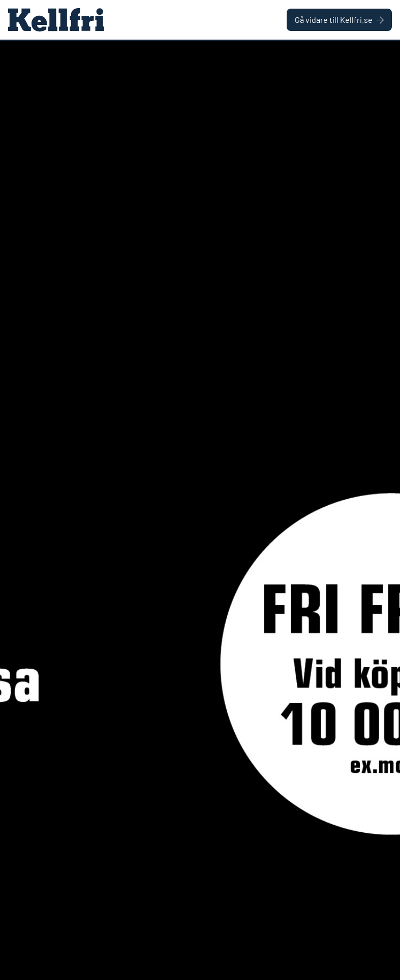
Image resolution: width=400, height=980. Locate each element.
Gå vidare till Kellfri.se (339, 20)
